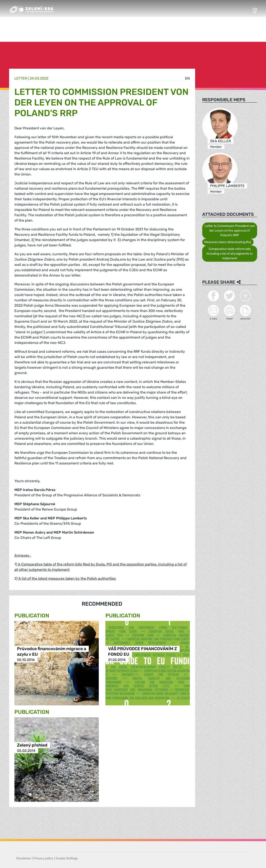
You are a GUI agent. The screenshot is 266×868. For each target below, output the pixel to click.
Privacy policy (43, 858)
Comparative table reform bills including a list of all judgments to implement (230, 254)
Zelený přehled (32, 745)
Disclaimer (24, 858)
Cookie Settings (67, 858)
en (187, 78)
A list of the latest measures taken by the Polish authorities (67, 578)
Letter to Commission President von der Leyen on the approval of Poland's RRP (230, 231)
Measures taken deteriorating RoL (228, 242)
